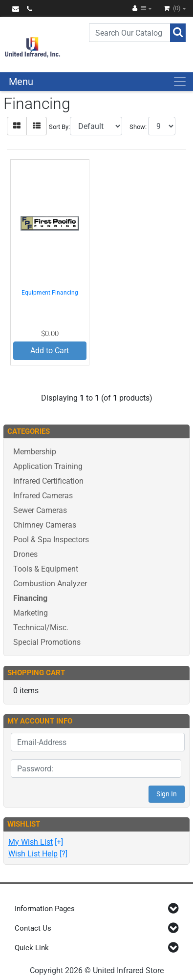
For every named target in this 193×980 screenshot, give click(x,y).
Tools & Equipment (46, 569)
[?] (38, 854)
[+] (36, 842)
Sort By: (59, 127)
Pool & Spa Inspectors (51, 540)
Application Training (48, 466)
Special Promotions (47, 642)
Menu (21, 82)
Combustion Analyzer (50, 584)
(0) (173, 8)
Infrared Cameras (43, 496)
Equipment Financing (50, 293)
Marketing (31, 613)
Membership (35, 452)
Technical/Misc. (41, 628)
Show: (138, 127)
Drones (25, 554)
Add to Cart (50, 351)
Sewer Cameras (40, 510)
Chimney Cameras (45, 525)
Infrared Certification (48, 481)
